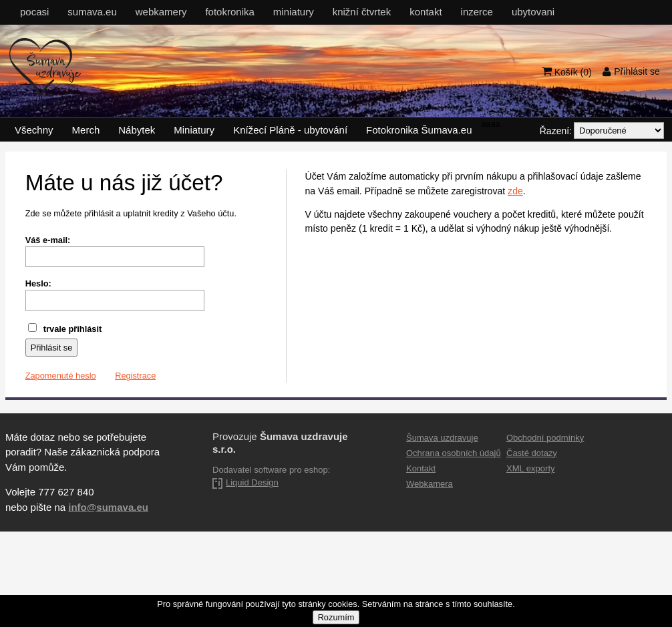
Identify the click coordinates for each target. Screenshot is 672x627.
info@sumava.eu (108, 507)
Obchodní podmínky (545, 438)
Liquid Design (252, 482)
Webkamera (430, 484)
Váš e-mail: (48, 240)
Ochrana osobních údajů (454, 453)
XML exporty (531, 468)
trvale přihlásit (65, 329)
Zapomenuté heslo (61, 376)
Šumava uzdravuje (442, 438)
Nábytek (137, 130)
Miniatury (194, 130)
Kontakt (421, 468)
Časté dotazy (532, 453)
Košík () (567, 71)
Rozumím (336, 617)
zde (515, 191)
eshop (316, 470)
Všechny (34, 130)
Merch (86, 130)
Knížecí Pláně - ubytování (290, 130)
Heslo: (38, 283)
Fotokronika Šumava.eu (419, 130)
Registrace (135, 376)
